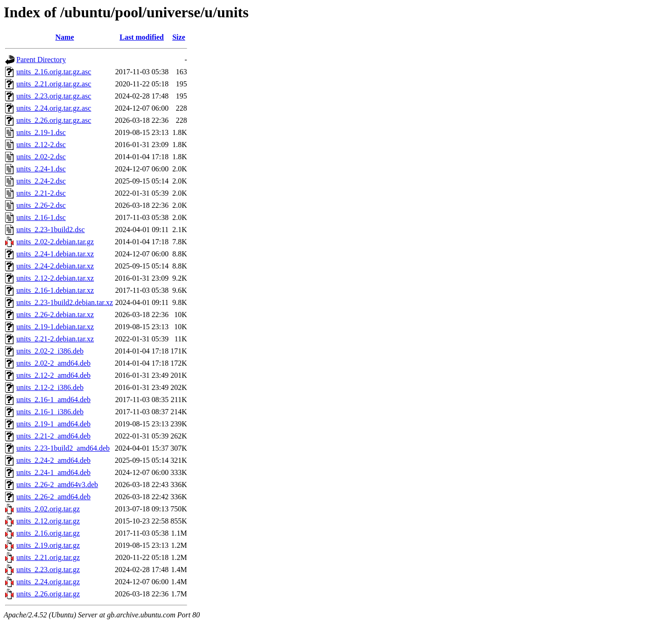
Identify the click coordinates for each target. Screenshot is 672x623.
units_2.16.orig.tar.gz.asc (54, 72)
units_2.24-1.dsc (41, 169)
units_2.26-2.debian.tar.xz (55, 315)
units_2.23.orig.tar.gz (48, 570)
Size (179, 37)
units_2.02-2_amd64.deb (53, 363)
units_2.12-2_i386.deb (50, 387)
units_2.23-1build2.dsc (51, 230)
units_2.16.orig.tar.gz (48, 533)
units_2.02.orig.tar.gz (48, 509)
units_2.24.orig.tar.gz (48, 582)
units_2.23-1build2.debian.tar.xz (65, 302)
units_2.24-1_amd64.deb (53, 472)
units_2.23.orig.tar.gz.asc (54, 96)
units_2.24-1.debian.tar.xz (55, 254)
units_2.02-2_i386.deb (50, 351)
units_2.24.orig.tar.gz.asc (54, 108)
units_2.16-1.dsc (41, 217)
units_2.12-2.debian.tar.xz (55, 278)
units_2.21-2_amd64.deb (53, 436)
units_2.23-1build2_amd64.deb (63, 448)
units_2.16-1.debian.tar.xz (55, 290)
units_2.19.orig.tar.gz (48, 545)
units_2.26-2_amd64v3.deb (57, 485)
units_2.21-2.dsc (41, 193)
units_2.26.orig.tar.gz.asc (54, 120)
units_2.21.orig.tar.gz (48, 557)
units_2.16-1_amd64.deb (53, 400)
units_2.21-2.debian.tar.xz (55, 339)
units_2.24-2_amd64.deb (53, 460)
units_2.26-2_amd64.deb (53, 497)
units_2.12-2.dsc (41, 145)
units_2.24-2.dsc (41, 181)
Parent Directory (41, 60)
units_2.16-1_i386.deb (50, 412)
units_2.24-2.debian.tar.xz (55, 266)
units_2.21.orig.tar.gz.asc (54, 84)
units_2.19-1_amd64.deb (53, 424)
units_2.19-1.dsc (41, 132)
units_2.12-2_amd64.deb (53, 375)
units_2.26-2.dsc (41, 205)
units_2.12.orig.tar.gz (48, 521)
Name (65, 37)
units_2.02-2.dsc (41, 157)
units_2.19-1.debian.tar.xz (55, 327)
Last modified (142, 37)
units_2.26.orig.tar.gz (48, 594)
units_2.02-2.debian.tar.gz (55, 242)
